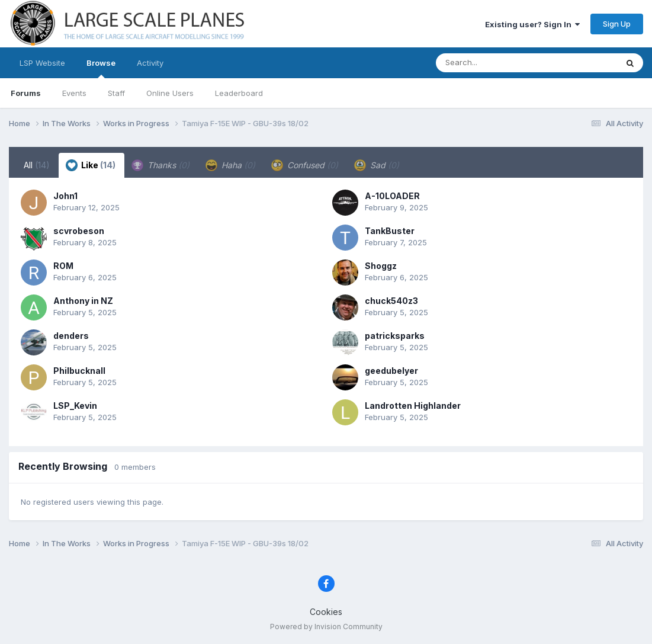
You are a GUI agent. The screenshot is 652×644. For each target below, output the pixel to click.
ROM (63, 266)
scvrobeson (79, 231)
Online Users (170, 93)
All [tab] (37, 165)
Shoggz (381, 266)
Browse (101, 68)
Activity (150, 63)
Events (74, 93)
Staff (116, 93)
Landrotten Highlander (413, 406)
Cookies (326, 612)
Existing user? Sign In (532, 24)
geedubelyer (391, 371)
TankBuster (390, 231)
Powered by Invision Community (326, 627)
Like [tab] (91, 165)
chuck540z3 (391, 301)
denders (71, 336)
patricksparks (395, 336)
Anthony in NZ (83, 301)
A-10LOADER (392, 196)
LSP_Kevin (75, 406)
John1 (65, 196)
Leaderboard (239, 93)
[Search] (494, 63)
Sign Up (617, 24)
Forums (26, 93)
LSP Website (42, 63)
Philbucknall (79, 371)
